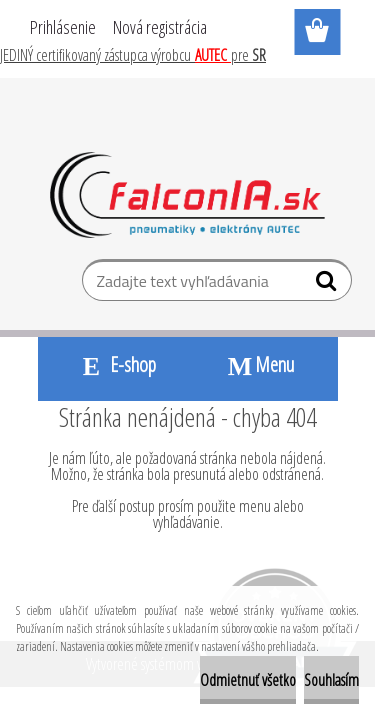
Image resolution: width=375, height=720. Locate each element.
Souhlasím (331, 680)
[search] (328, 285)
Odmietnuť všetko (248, 680)
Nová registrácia (160, 27)
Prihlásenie (63, 27)
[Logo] (187, 195)
